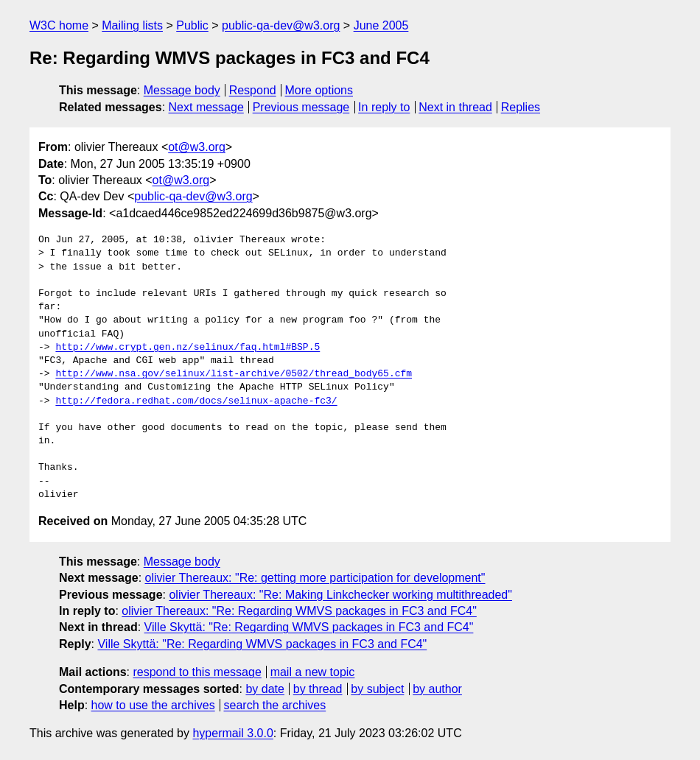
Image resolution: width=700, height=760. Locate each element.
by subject (377, 689)
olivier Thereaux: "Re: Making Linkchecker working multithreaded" (340, 595)
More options (319, 90)
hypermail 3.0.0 (232, 733)
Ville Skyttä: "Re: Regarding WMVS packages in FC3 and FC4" (309, 627)
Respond (253, 90)
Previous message (301, 107)
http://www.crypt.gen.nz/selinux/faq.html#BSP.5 (188, 348)
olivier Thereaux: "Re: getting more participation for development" (315, 578)
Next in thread (455, 107)
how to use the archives (153, 705)
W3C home (59, 25)
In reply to (384, 107)
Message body (182, 90)
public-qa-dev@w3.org (281, 25)
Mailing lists (132, 25)
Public (192, 25)
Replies (521, 107)
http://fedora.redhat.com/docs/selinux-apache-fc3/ (196, 401)
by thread (318, 689)
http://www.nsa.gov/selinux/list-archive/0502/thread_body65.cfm (234, 374)
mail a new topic (313, 672)
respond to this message (197, 672)
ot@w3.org (197, 147)
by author (437, 689)
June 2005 (381, 25)
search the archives (275, 705)
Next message (206, 107)
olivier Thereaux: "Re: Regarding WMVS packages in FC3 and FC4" (299, 611)
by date (265, 689)
